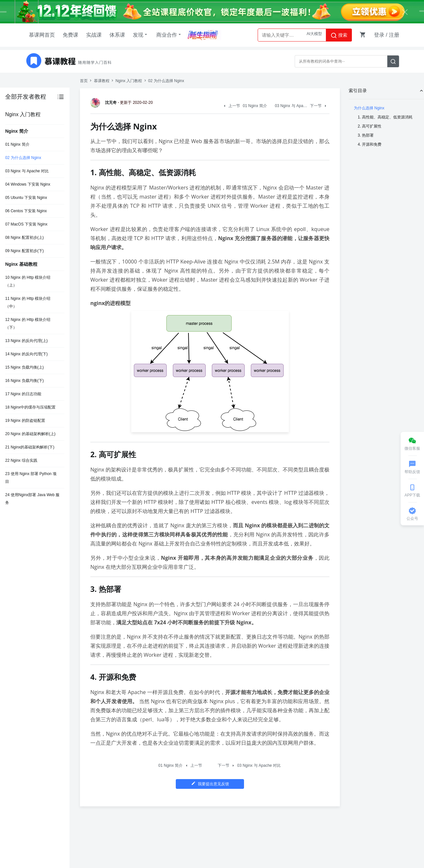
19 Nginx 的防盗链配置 (25, 421)
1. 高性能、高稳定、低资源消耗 (385, 117)
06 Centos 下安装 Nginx (26, 211)
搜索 (339, 35)
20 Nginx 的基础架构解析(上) (30, 434)
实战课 (94, 35)
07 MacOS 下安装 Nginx (26, 224)
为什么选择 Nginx (369, 108)
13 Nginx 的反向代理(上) (26, 341)
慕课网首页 (42, 35)
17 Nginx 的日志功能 (23, 394)
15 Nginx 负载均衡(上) (25, 367)
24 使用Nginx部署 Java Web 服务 (32, 499)
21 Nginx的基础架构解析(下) (30, 447)
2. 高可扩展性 (370, 126)
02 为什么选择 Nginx (23, 158)
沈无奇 (105, 103)
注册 (394, 35)
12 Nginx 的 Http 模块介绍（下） (28, 324)
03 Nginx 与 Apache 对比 (27, 171)
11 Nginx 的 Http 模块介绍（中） (28, 302)
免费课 (71, 35)
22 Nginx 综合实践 (21, 460)
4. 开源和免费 (370, 144)
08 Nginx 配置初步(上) (25, 238)
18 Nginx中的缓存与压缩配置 (30, 407)
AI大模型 (314, 35)
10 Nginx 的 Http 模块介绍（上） (28, 281)
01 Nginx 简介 (17, 144)
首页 (84, 81)
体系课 (117, 35)
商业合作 (169, 35)
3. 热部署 (366, 135)
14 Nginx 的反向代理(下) (26, 354)
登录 (379, 35)
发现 (141, 35)
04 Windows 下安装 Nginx (28, 184)
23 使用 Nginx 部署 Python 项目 (31, 478)
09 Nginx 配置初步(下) (25, 251)
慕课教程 (102, 81)
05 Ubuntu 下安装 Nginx (26, 198)
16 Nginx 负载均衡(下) (25, 381)
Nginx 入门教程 (129, 81)
